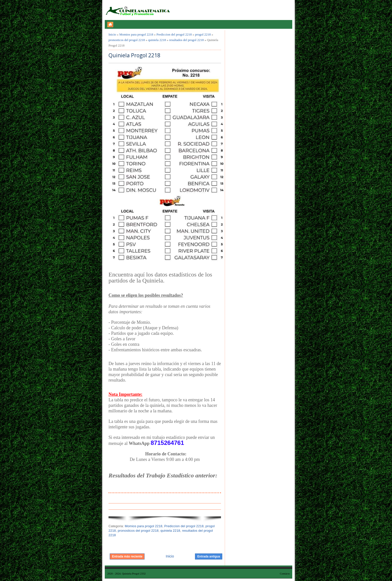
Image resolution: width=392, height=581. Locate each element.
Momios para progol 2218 (136, 34)
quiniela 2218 (157, 40)
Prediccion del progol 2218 (174, 34)
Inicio (112, 34)
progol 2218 (203, 34)
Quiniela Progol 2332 (134, 573)
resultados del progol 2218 (186, 40)
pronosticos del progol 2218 (127, 40)
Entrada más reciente (127, 556)
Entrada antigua (209, 556)
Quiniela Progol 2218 (134, 55)
